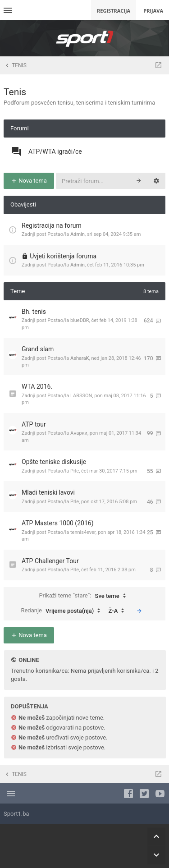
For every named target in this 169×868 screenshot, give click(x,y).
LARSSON (81, 396)
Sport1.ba (16, 814)
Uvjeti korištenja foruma (63, 256)
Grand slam (38, 349)
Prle (75, 471)
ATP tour (34, 424)
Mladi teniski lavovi (48, 492)
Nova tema (29, 181)
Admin (78, 234)
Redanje (63, 611)
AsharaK (80, 358)
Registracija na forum (52, 225)
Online (29, 660)
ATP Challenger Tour (50, 561)
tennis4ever (83, 532)
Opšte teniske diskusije (54, 462)
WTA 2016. (37, 386)
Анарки (79, 433)
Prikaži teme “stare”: (84, 596)
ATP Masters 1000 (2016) (58, 523)
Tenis (15, 92)
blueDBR (80, 320)
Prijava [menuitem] (153, 11)
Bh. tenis (34, 312)
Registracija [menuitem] (114, 11)
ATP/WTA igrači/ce (55, 152)
